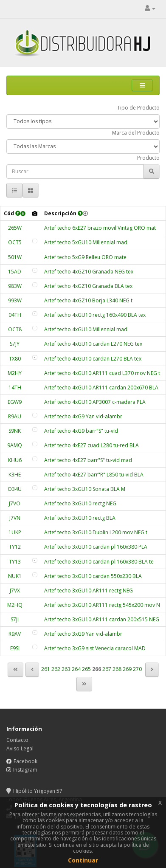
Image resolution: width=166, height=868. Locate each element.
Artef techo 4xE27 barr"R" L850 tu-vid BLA (94, 475)
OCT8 (15, 329)
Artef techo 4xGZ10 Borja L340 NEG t (88, 300)
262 (56, 669)
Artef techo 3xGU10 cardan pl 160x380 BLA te (99, 562)
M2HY (15, 373)
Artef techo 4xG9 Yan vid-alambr (83, 416)
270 (137, 669)
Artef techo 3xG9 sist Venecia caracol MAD (95, 648)
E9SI (15, 648)
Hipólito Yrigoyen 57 (34, 791)
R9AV (15, 634)
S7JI (15, 619)
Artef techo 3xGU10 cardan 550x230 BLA (93, 576)
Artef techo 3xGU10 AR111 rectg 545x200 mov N (102, 605)
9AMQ (15, 445)
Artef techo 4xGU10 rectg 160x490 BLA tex (95, 315)
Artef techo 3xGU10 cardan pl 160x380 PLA (96, 547)
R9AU (15, 416)
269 (127, 669)
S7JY (15, 344)
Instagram (25, 770)
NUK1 (15, 576)
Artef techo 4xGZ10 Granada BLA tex (88, 286)
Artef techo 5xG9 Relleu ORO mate (85, 257)
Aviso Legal (20, 748)
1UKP (15, 532)
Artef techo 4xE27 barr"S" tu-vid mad (88, 460)
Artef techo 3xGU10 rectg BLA (80, 518)
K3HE (15, 475)
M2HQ (15, 605)
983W (15, 286)
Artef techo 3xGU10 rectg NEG (80, 503)
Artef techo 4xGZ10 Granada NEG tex (89, 272)
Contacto (17, 740)
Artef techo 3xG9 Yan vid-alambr (83, 634)
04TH (15, 315)
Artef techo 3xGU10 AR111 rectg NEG (89, 590)
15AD (15, 272)
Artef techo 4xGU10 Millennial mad (86, 329)
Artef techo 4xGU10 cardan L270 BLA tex (93, 359)
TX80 (15, 359)
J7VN (15, 518)
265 (86, 669)
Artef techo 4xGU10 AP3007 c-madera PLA (95, 402)
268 (117, 669)
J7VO (15, 503)
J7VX (15, 590)
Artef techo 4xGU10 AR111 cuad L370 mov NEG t (102, 373)
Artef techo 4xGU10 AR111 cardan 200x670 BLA (101, 387)
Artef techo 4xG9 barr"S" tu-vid (81, 431)
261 (46, 669)
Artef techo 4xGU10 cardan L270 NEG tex (93, 344)
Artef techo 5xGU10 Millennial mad (86, 242)
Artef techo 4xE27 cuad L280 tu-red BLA (91, 445)
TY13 (15, 562)
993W (15, 300)
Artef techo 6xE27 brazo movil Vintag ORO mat (100, 228)
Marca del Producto (136, 133)
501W (15, 257)
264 (76, 669)
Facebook (25, 761)
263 (66, 669)
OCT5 (15, 242)
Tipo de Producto (138, 108)
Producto (148, 158)
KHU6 (15, 460)
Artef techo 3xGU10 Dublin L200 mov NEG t (96, 532)
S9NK (15, 431)
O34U (15, 489)
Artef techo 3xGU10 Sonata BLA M (85, 489)
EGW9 (15, 402)
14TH (15, 387)
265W (15, 228)
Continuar (83, 860)
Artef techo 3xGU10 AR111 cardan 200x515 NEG (102, 619)
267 (107, 669)
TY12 (15, 547)
